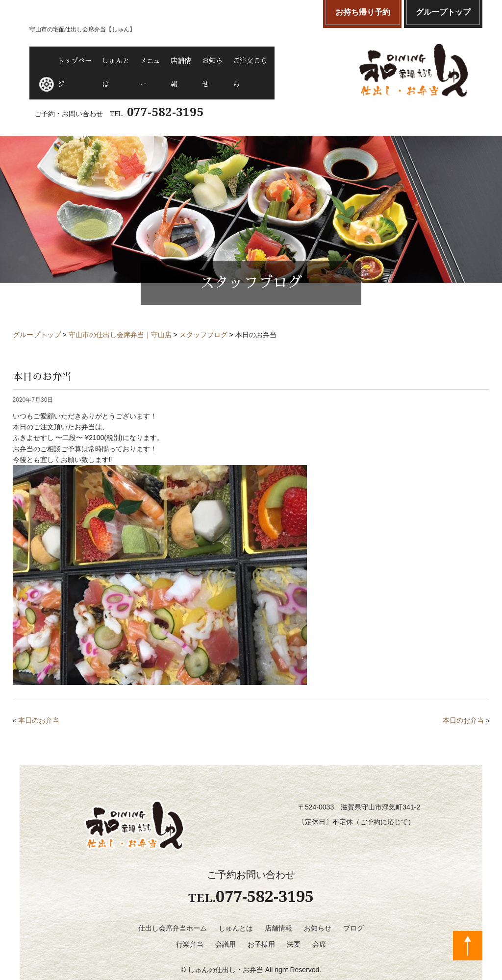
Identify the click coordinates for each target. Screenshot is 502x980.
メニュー (186, 61)
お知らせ (274, 61)
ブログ (353, 908)
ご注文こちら (325, 61)
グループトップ (443, 12)
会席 (319, 924)
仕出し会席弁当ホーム (173, 908)
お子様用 (261, 924)
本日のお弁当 (39, 701)
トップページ (84, 61)
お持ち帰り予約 (363, 12)
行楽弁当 (190, 924)
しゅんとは (138, 61)
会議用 (226, 924)
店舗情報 (230, 61)
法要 (294, 924)
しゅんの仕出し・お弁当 (226, 950)
